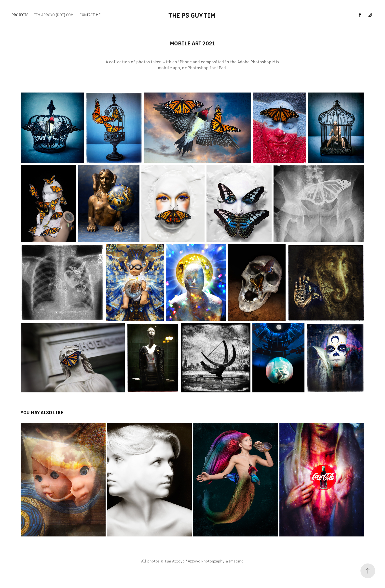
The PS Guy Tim (193, 15)
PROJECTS (20, 15)
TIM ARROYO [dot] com (54, 15)
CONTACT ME (90, 15)
